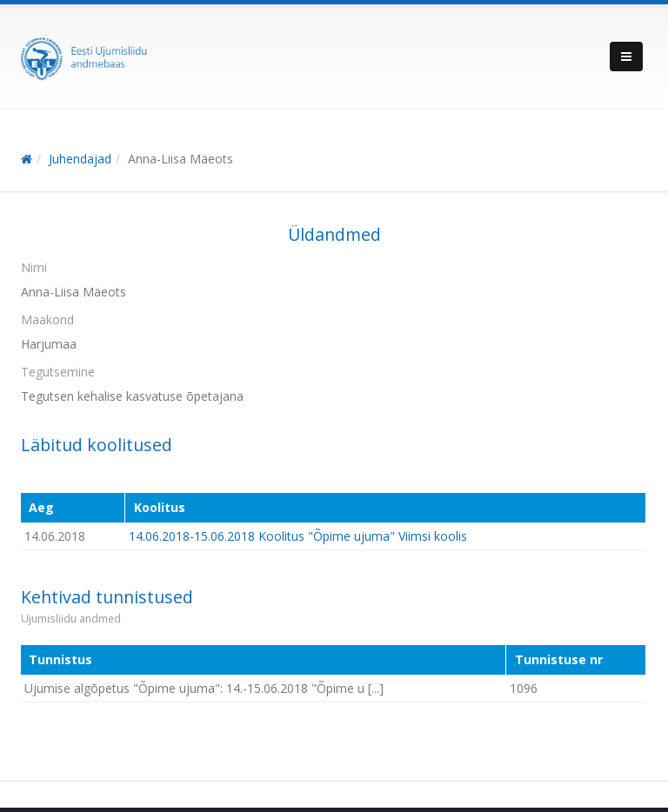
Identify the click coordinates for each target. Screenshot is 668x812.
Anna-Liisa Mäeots (180, 159)
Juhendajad (80, 159)
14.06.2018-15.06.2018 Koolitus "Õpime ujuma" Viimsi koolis (298, 536)
